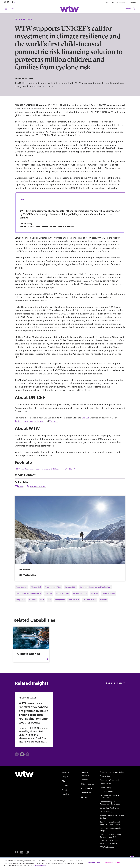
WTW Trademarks (107, 847)
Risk (64, 781)
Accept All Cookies (113, 862)
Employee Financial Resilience (28, 593)
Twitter (18, 421)
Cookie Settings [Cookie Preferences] (106, 788)
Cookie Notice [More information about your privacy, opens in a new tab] (41, 865)
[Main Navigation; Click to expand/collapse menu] (9, 9)
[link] (34, 720)
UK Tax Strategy (106, 812)
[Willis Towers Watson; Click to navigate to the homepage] (69, 9)
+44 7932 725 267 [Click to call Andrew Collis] (38, 486)
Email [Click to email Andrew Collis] (21, 486)
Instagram (39, 421)
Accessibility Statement (109, 780)
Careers (133, 2)
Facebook (28, 421)
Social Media (86, 788)
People (65, 777)
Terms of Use (105, 776)
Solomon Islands (90, 600)
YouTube (54, 421)
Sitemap (84, 797)
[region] (70, 863)
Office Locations (88, 784)
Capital (65, 785)
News (106, 2)
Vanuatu (104, 600)
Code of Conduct (107, 791)
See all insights (116, 683)
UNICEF (86, 418)
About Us (66, 772)
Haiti (42, 600)
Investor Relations (119, 2)
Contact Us (86, 793)
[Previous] (17, 754)
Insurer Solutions (80, 593)
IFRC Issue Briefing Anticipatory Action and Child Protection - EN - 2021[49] (46, 469)
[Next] (27, 754)
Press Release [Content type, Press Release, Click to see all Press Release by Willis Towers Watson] (24, 19)
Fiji (49, 600)
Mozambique (74, 600)
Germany (94, 593)
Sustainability (71, 587)
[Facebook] (17, 852)
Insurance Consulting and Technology (95, 587)
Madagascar (60, 600)
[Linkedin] (22, 852)
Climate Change (63, 593)
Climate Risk (36, 587)
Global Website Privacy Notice (112, 772)
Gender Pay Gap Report (109, 808)
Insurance (48, 593)
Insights (66, 794)
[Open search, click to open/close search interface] (130, 9)
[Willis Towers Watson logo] (24, 774)
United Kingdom (109, 593)
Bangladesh (21, 600)
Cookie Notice (105, 784)
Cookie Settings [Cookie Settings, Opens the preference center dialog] (94, 862)
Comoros (33, 600)
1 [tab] (21, 754)
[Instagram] (27, 852)
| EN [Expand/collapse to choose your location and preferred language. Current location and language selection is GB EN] (10, 2)
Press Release (21, 587)
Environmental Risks (53, 587)
